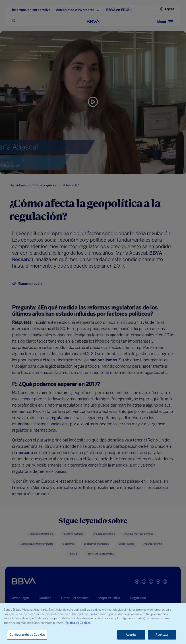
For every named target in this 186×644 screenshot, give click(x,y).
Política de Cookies (78, 623)
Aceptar (131, 635)
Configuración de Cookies (27, 635)
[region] (93, 624)
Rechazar (162, 635)
